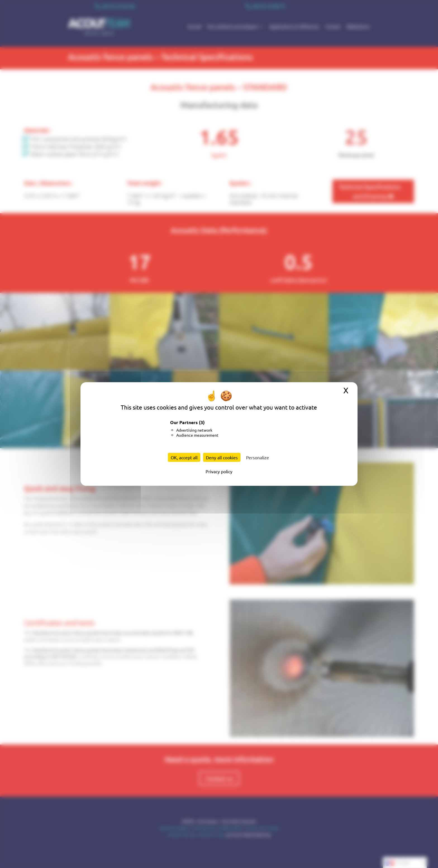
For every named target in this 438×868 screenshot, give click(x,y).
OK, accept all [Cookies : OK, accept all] (184, 457)
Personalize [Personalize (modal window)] (258, 457)
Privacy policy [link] (219, 471)
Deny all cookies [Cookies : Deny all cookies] (222, 457)
